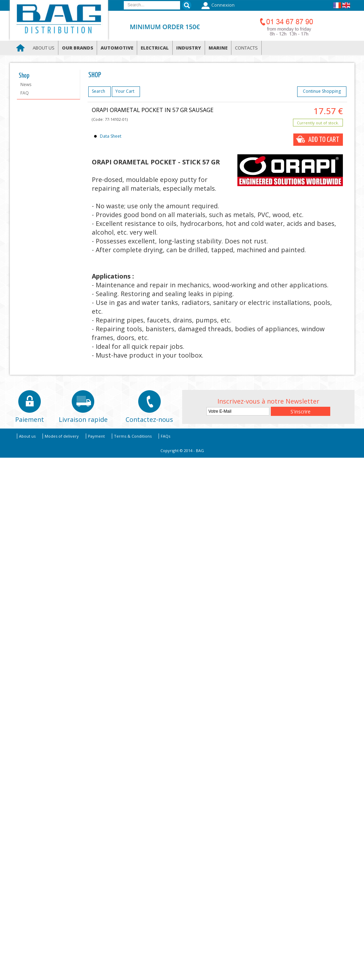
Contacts (246, 48)
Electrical (155, 48)
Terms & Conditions (133, 436)
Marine (218, 48)
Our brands (78, 48)
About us (44, 48)
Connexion (217, 6)
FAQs (165, 436)
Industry (189, 48)
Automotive (117, 48)
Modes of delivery (62, 436)
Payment (96, 436)
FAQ (25, 93)
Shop (24, 76)
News (26, 84)
